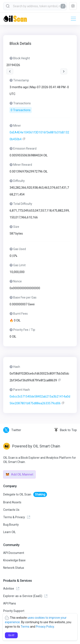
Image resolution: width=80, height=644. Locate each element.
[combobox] (35, 6)
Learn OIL (9, 532)
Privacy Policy (45, 627)
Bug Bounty (11, 525)
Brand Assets (12, 502)
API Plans (10, 603)
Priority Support (14, 611)
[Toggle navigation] (72, 19)
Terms (25, 627)
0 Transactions (21, 110)
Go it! (11, 635)
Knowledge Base (14, 560)
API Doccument (14, 553)
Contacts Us (11, 510)
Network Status (14, 568)
